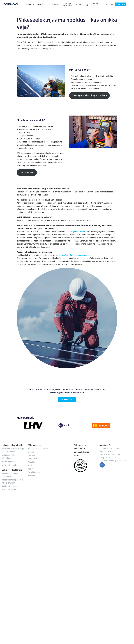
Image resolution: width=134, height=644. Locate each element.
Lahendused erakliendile (12, 445)
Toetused (32, 455)
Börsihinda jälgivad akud (67, 4)
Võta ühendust (120, 4)
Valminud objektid (94, 4)
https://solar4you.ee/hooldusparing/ (75, 255)
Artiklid (77, 455)
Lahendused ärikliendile (12, 470)
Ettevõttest (79, 449)
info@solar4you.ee (108, 458)
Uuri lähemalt (27, 172)
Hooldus (79, 4)
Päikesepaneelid (53, 4)
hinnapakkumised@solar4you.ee (113, 461)
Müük (30, 466)
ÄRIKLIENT (41, 4)
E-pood (86, 4)
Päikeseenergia (80, 445)
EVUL (80, 466)
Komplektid (32, 459)
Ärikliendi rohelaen (10, 486)
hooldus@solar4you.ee (76, 232)
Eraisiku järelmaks (10, 462)
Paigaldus (32, 462)
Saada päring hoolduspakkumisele (89, 95)
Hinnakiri (31, 476)
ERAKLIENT (30, 4)
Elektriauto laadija (10, 465)
